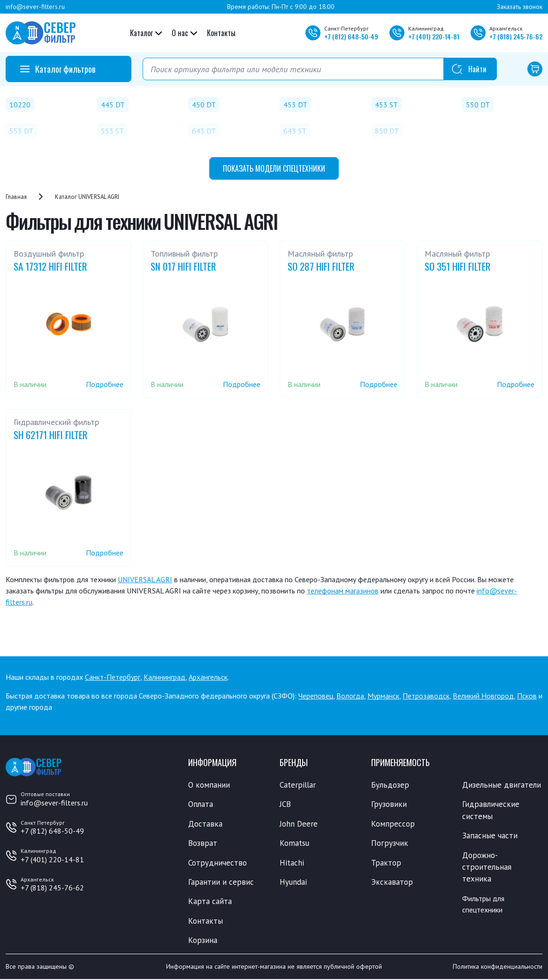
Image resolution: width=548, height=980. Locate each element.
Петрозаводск (426, 696)
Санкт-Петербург (113, 677)
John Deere (299, 824)
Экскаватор (392, 882)
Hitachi (292, 863)
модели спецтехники (274, 168)
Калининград (164, 677)
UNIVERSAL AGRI (145, 579)
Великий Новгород (483, 696)
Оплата (201, 805)
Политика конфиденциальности (498, 967)
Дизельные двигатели (502, 785)
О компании (209, 785)
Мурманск (383, 696)
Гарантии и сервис (221, 882)
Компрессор (393, 824)
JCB (285, 805)
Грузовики (389, 805)
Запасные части (490, 836)
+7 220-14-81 (434, 36)
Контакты (221, 33)
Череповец (316, 696)
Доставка (205, 824)
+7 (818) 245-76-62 (52, 888)
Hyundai (293, 882)
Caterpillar (298, 785)
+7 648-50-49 (351, 36)
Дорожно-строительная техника (487, 867)
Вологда (350, 696)
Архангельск (208, 677)
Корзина (203, 941)
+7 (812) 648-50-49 (52, 831)
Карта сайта (210, 902)
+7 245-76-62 (516, 36)
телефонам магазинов (343, 591)
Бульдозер (390, 785)
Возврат (203, 843)
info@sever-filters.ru (35, 7)
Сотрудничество (217, 863)
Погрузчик (390, 843)
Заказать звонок (520, 7)
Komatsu (294, 843)
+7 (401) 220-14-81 (52, 859)
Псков (527, 696)
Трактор (386, 863)
